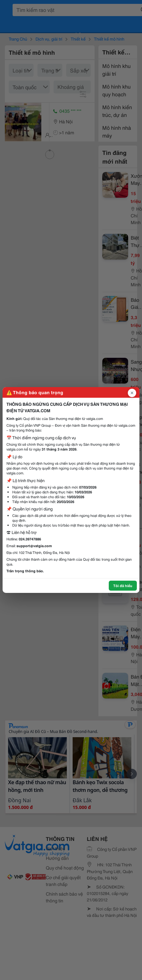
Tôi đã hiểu (123, 585)
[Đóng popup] (132, 393)
